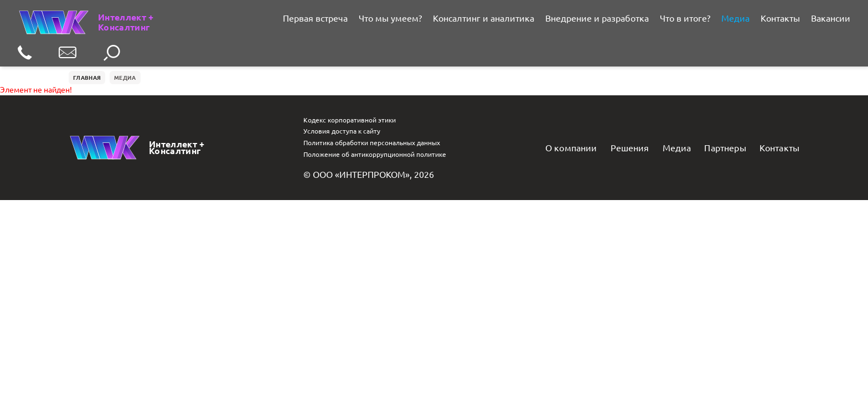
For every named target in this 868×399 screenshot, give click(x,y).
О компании (571, 147)
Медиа (735, 18)
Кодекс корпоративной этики (350, 120)
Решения (630, 147)
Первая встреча (315, 18)
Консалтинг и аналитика (484, 18)
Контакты (780, 18)
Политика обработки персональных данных (372, 142)
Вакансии (831, 18)
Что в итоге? (685, 18)
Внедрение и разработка (597, 18)
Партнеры (725, 147)
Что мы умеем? (390, 18)
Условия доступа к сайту (342, 131)
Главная (87, 77)
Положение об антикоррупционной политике (375, 154)
